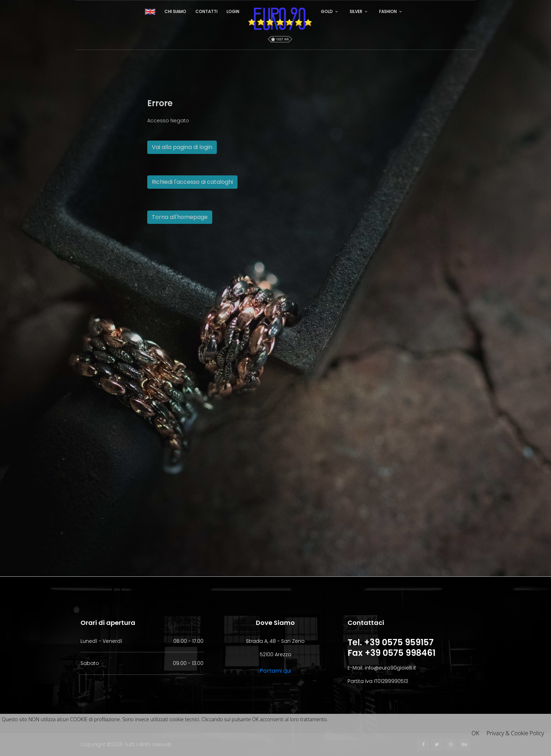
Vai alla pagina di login (182, 147)
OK (475, 733)
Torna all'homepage (180, 217)
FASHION (388, 11)
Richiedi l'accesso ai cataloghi (192, 182)
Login (233, 11)
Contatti (206, 11)
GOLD (327, 11)
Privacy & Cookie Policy (515, 733)
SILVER (356, 11)
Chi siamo (175, 11)
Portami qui (275, 671)
